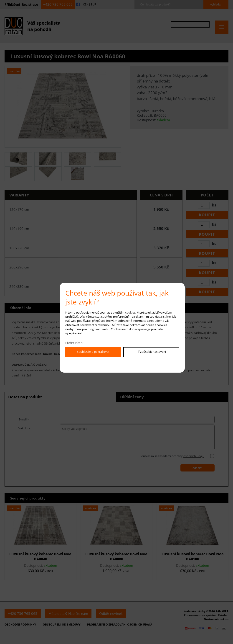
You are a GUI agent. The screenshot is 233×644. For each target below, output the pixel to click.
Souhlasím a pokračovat (93, 352)
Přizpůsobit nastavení (151, 352)
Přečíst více (73, 343)
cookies (130, 312)
